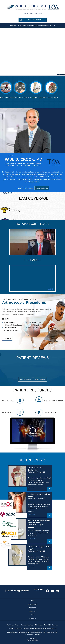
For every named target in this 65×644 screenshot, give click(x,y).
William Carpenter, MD (38, 632)
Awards (19, 188)
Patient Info (38, 25)
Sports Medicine (6, 97)
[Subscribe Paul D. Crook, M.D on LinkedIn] (57, 591)
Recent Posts (32, 460)
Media (44, 25)
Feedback (30, 625)
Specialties (30, 25)
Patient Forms (8, 412)
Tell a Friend (39, 625)
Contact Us (51, 25)
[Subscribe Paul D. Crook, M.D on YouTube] (52, 591)
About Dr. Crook (20, 25)
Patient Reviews (32, 358)
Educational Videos (33, 434)
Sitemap (23, 625)
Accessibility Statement (51, 625)
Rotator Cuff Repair (51, 97)
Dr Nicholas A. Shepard (32, 634)
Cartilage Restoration (36, 97)
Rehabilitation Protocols (54, 400)
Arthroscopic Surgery (20, 97)
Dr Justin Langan (12, 632)
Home (12, 25)
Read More (7, 338)
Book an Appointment (34, 20)
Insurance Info (50, 412)
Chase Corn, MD (24, 632)
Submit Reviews (40, 379)
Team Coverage (33, 199)
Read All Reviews (25, 379)
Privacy (17, 625)
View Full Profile (28, 188)
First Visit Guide (8, 400)
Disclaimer (10, 625)
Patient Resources (32, 390)
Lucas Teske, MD (52, 632)
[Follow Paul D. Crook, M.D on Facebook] (47, 591)
